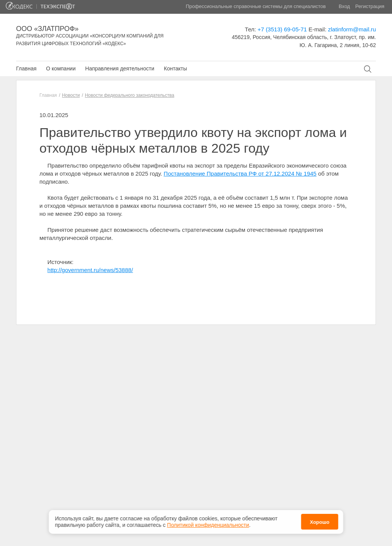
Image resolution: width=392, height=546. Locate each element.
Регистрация (370, 6)
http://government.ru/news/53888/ (90, 270)
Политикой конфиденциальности (208, 524)
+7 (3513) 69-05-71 (282, 29)
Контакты (175, 68)
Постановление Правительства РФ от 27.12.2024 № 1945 (240, 174)
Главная (26, 68)
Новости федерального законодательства (130, 95)
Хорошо (319, 521)
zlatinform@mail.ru (352, 29)
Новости (71, 95)
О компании (61, 68)
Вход (344, 6)
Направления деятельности (120, 68)
